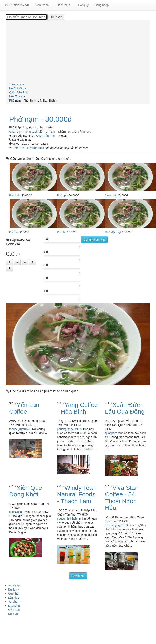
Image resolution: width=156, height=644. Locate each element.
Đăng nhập (102, 5)
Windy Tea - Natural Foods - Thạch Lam (77, 494)
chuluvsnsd (16, 512)
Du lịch (13, 589)
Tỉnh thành (43, 5)
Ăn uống (13, 585)
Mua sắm (14, 606)
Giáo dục (14, 610)
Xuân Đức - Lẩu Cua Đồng (125, 408)
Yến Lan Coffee (24, 408)
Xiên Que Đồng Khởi (26, 491)
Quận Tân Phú (45, 136)
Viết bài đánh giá (94, 240)
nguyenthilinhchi (67, 519)
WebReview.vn (17, 5)
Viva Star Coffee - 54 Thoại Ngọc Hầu (121, 498)
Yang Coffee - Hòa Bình (77, 408)
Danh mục (64, 5)
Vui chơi (13, 602)
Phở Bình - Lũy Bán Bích (29, 148)
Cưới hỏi (14, 594)
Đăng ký (83, 5)
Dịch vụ (13, 614)
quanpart (111, 433)
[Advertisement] (78, 52)
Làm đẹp (14, 598)
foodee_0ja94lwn (20, 429)
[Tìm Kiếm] (56, 17)
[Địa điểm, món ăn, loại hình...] (26, 17)
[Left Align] (10, 262)
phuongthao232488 (69, 429)
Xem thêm (78, 576)
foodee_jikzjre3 (115, 525)
